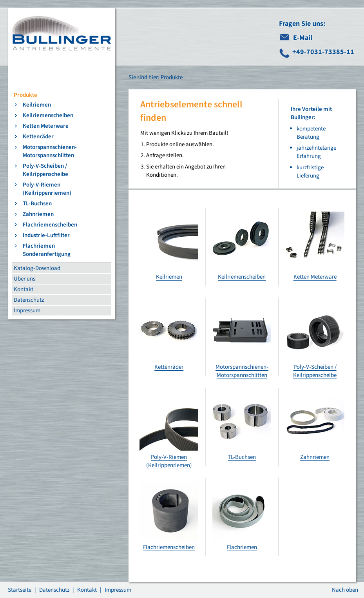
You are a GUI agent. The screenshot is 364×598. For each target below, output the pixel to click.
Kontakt (24, 289)
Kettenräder (38, 137)
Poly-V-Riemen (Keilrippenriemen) (47, 189)
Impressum (27, 311)
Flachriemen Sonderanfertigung (47, 250)
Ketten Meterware (46, 126)
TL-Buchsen (37, 204)
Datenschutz (29, 300)
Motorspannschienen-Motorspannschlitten (50, 151)
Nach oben (345, 590)
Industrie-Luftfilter (46, 235)
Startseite (20, 590)
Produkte (25, 95)
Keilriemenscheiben (48, 115)
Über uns (24, 279)
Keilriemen (37, 105)
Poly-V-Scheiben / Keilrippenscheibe (45, 170)
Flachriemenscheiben (50, 225)
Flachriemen (242, 547)
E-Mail (303, 38)
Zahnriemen (38, 214)
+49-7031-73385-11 (323, 52)
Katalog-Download (37, 268)
